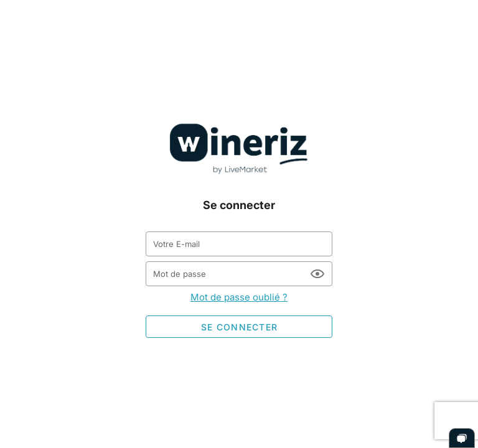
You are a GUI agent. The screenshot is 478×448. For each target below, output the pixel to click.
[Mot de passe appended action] (317, 274)
